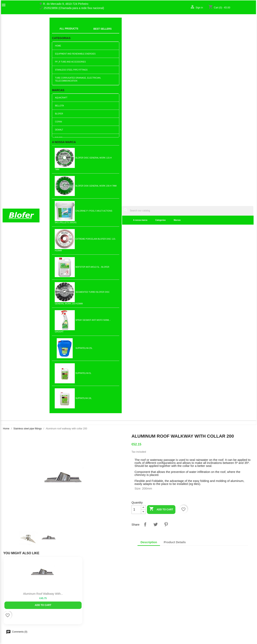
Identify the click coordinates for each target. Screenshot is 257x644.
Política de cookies (79, 630)
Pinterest (166, 148)
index (55, 27)
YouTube (25, 541)
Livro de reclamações (80, 609)
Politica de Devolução (81, 625)
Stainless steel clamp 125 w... (191, 409)
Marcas (116, 32)
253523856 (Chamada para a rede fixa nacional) (74, 8)
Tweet (156, 148)
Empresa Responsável (81, 613)
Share (145, 148)
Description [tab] (149, 166)
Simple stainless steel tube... (149, 474)
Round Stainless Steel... (66, 409)
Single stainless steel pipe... (108, 474)
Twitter (16, 541)
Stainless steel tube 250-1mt (108, 409)
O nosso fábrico (12, 596)
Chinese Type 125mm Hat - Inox (191, 344)
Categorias (100, 32)
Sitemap (8, 604)
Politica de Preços (78, 617)
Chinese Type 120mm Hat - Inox (108, 344)
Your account (209, 585)
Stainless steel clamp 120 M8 (149, 344)
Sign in (200, 596)
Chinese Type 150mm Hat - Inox (191, 475)
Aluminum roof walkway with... (43, 217)
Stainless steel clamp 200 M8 (24, 344)
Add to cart (161, 133)
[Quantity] (136, 133)
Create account (205, 600)
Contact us (9, 600)
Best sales (74, 596)
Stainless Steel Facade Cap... (66, 474)
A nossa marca (79, 32)
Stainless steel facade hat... (24, 409)
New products (76, 591)
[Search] (157, 22)
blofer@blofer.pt (154, 609)
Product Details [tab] (175, 166)
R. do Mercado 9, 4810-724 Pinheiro (66, 4)
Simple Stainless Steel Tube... (233, 409)
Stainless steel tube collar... (233, 344)
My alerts (202, 604)
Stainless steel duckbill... (149, 409)
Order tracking (205, 591)
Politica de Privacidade (81, 621)
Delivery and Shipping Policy (85, 634)
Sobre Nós (9, 591)
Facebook (7, 541)
